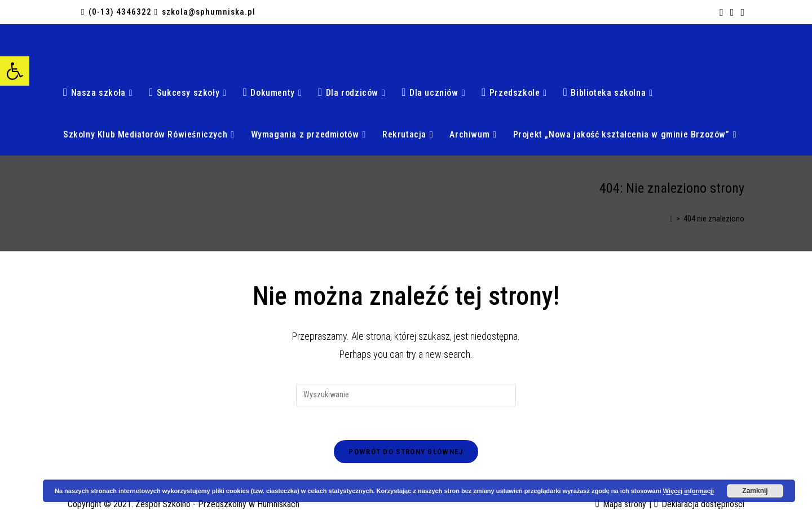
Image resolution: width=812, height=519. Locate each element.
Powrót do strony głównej (406, 452)
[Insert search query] (406, 395)
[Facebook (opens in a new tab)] (721, 12)
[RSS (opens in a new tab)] (732, 12)
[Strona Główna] (671, 219)
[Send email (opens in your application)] (741, 12)
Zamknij (755, 491)
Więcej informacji (689, 491)
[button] (15, 71)
